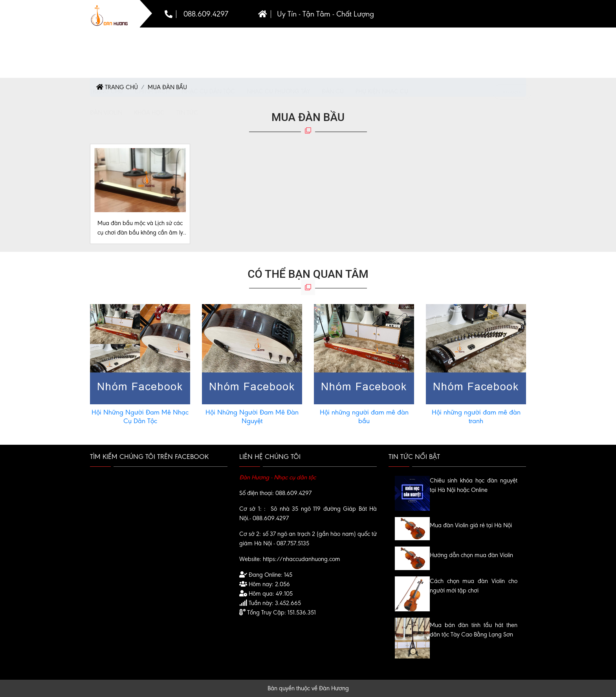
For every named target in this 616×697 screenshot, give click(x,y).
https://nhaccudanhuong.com (302, 559)
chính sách (152, 42)
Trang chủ (106, 42)
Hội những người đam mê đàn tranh (476, 416)
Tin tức (187, 63)
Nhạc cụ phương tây (278, 42)
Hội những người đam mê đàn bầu (364, 416)
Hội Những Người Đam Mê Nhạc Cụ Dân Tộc (140, 416)
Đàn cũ (333, 42)
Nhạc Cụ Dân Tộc (208, 42)
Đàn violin (106, 63)
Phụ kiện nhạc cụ (382, 42)
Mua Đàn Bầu (167, 87)
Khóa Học (149, 63)
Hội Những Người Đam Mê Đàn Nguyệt (252, 416)
